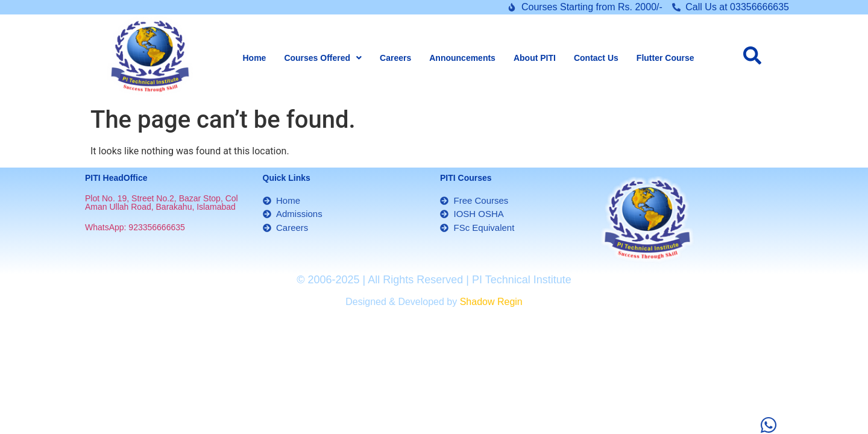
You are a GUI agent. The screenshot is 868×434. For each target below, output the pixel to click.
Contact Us (596, 58)
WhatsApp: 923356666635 (135, 227)
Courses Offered (323, 58)
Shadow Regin (491, 302)
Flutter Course (665, 58)
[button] (323, 58)
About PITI (535, 58)
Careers (395, 58)
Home (254, 58)
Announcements (462, 58)
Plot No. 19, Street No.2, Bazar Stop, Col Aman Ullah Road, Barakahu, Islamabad (162, 203)
